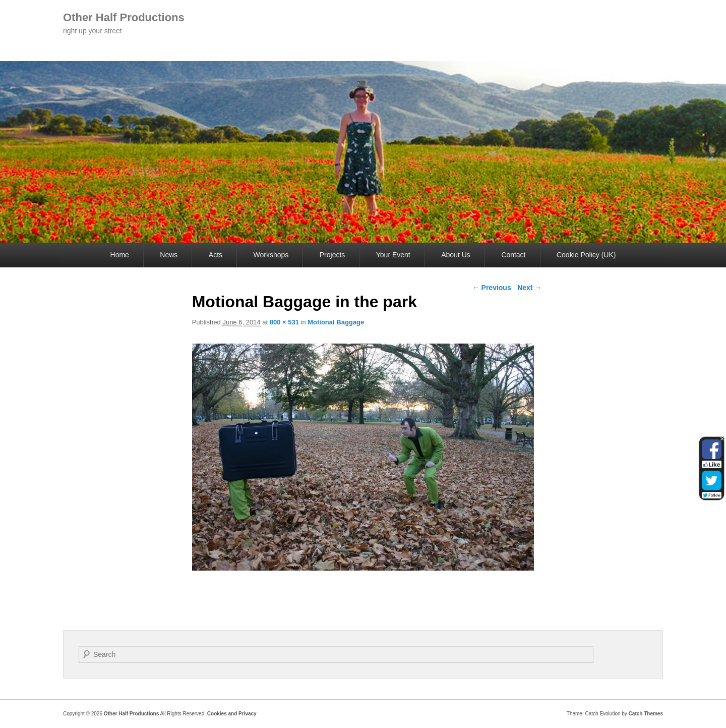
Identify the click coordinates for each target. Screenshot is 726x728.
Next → (529, 288)
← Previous (492, 288)
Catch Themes (646, 714)
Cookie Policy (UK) (586, 255)
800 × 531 (284, 322)
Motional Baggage (336, 322)
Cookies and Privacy (232, 714)
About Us (456, 255)
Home (120, 255)
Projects (332, 255)
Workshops (271, 255)
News (169, 255)
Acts (216, 255)
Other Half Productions (124, 17)
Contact (513, 255)
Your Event (393, 255)
